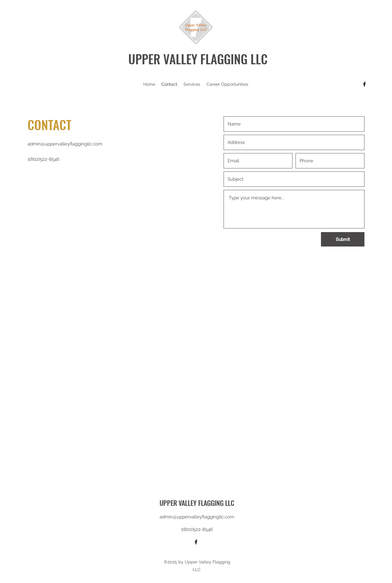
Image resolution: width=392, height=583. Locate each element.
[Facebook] (364, 84)
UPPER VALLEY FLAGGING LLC (198, 59)
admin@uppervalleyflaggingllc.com (65, 144)
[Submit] (343, 239)
